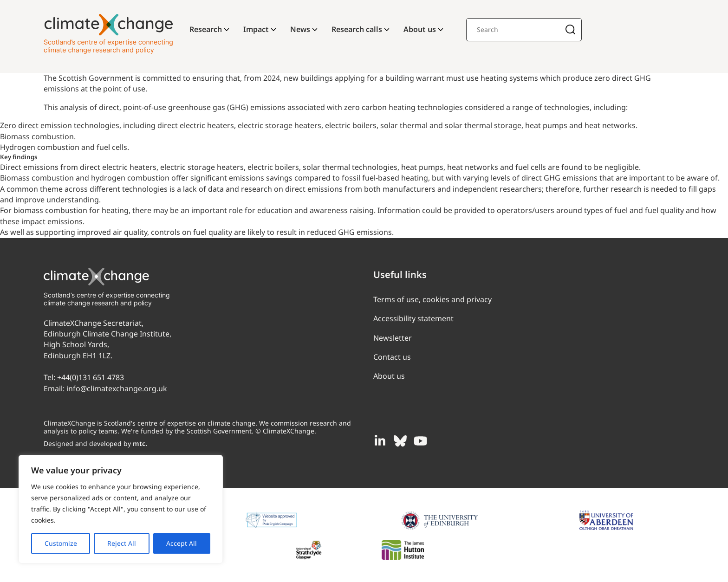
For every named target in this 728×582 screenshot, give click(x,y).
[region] (121, 509)
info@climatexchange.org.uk (117, 388)
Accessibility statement (413, 318)
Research (206, 29)
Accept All (182, 543)
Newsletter (393, 338)
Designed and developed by (95, 443)
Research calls (357, 29)
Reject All (122, 543)
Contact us (392, 357)
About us (420, 29)
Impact (256, 29)
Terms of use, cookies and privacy (432, 299)
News (300, 29)
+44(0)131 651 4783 (91, 377)
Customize (61, 543)
